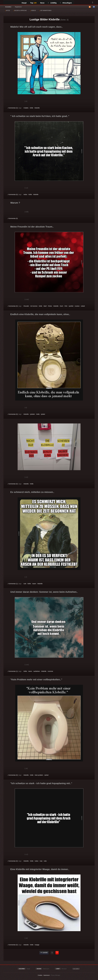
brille (32, 108)
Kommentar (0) (13, 195)
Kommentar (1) (13, 584)
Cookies (40, 975)
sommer (51, 671)
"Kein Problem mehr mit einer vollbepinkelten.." (36, 680)
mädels (26, 108)
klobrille (37, 108)
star (41, 861)
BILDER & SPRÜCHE (20, 10)
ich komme (34, 306)
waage (37, 945)
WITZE (8, 10)
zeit (25, 584)
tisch (62, 306)
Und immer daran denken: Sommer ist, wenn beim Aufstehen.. (44, 592)
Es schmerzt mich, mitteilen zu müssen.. (32, 492)
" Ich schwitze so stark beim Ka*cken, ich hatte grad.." (40, 116)
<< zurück (44, 953)
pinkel (43, 414)
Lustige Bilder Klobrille (45, 19)
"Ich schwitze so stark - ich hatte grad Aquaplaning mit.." (41, 783)
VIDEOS (33, 10)
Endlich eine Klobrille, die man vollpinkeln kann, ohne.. (40, 314)
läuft (45, 306)
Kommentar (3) (13, 108)
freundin (26, 306)
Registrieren (18, 7)
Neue (42, 3)
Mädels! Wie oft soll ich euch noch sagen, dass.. (37, 27)
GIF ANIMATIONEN (45, 10)
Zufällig (52, 3)
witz (45, 861)
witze (26, 195)
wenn (30, 671)
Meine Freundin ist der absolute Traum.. (32, 227)
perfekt (71, 306)
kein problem (39, 775)
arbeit (83, 306)
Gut (10, 102)
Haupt (24, 3)
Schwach (19, 102)
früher (50, 306)
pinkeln (33, 414)
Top (33, 3)
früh (66, 306)
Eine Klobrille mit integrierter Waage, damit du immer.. (40, 869)
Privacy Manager (56, 975)
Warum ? (15, 203)
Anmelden (8, 7)
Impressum (47, 975)
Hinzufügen (66, 3)
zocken (77, 306)
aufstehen (37, 671)
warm (34, 584)
